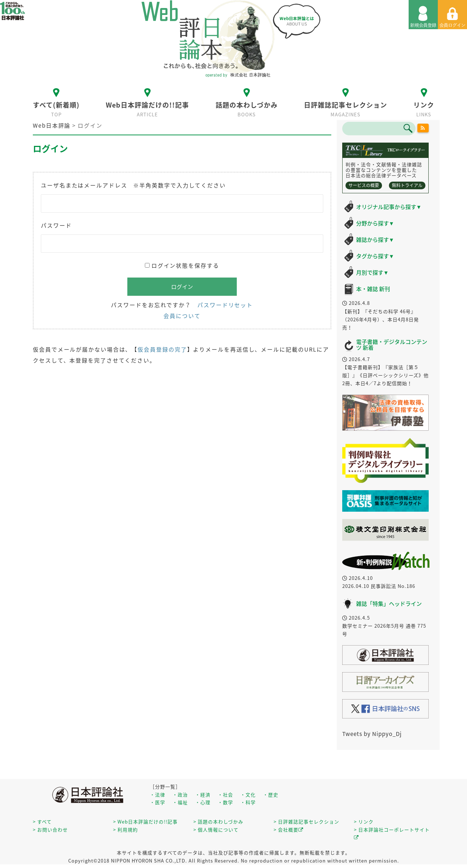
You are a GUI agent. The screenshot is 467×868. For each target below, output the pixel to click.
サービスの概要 (364, 185)
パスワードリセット (225, 305)
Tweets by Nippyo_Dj (372, 734)
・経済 (203, 795)
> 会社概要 (289, 830)
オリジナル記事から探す (389, 207)
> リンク (364, 821)
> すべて (42, 821)
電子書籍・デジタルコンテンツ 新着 (392, 345)
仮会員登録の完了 (162, 349)
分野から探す (375, 223)
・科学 (248, 802)
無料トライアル (407, 185)
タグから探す (375, 256)
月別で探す (373, 272)
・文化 (248, 795)
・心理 (203, 802)
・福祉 (180, 802)
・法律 (158, 795)
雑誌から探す (375, 240)
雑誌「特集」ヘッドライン (389, 604)
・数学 (225, 802)
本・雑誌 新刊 (373, 289)
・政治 (180, 795)
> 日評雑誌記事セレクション (306, 821)
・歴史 (271, 795)
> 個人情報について (216, 830)
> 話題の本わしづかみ (218, 821)
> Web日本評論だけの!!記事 (145, 821)
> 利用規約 (126, 830)
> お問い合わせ (50, 830)
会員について (182, 316)
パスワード (56, 225)
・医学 (158, 802)
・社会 (225, 795)
